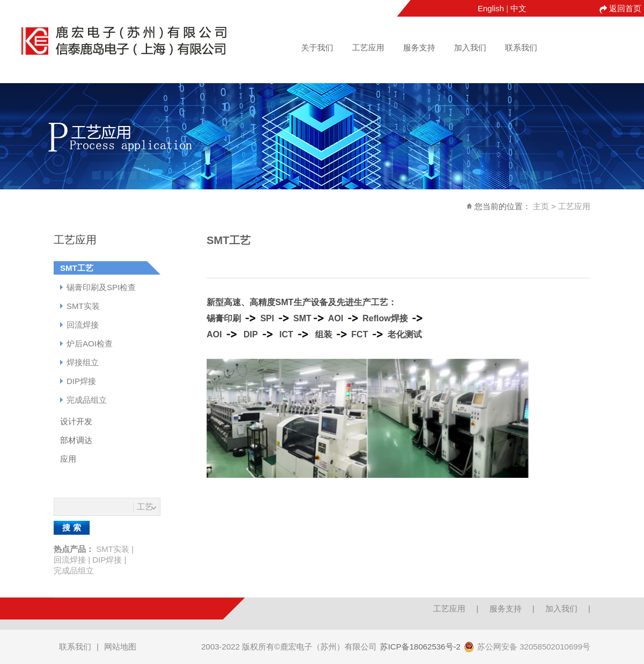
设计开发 (76, 421)
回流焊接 (83, 325)
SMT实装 (83, 306)
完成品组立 (87, 400)
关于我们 (317, 47)
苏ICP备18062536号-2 (420, 647)
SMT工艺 (77, 268)
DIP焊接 (81, 381)
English (491, 8)
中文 (518, 8)
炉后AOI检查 (90, 344)
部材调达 (76, 440)
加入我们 (470, 47)
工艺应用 (368, 47)
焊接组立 (83, 362)
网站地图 (120, 647)
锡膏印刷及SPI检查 (101, 287)
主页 (541, 206)
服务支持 (419, 47)
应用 (68, 459)
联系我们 (521, 47)
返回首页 (625, 8)
